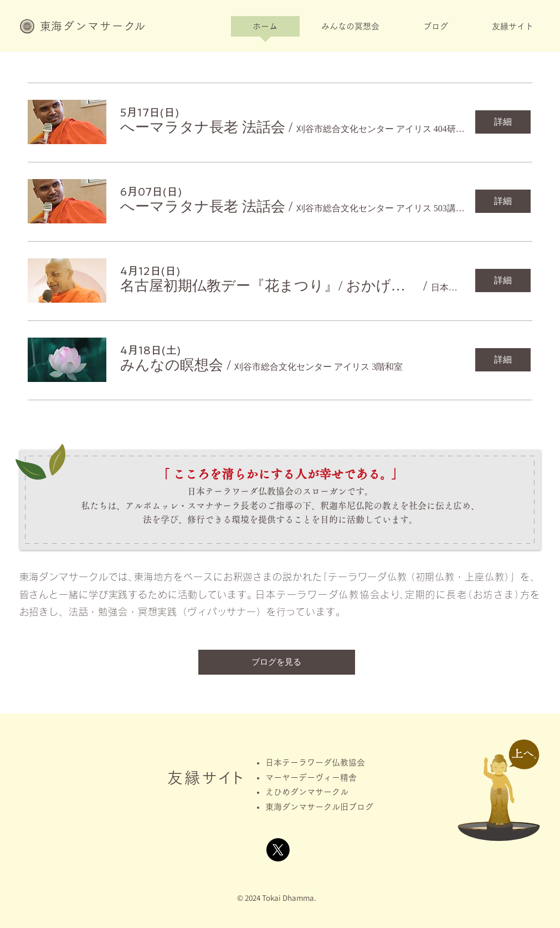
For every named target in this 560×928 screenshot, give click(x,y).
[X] (278, 850)
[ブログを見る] (277, 662)
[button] (351, 30)
